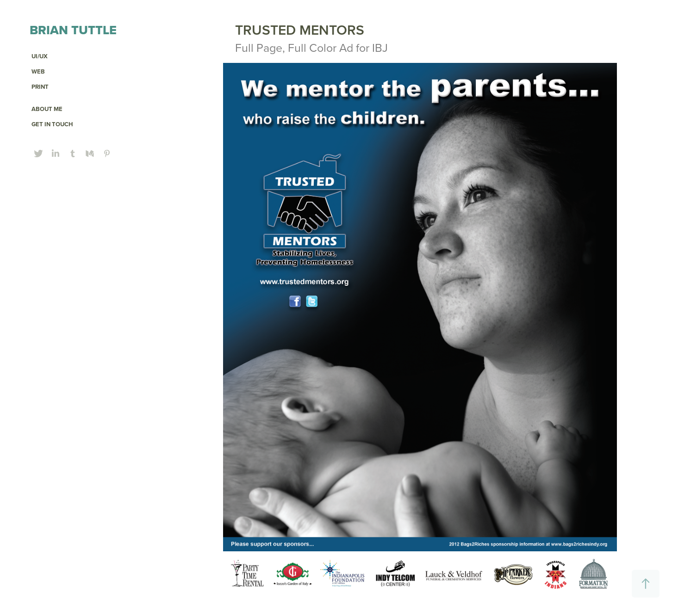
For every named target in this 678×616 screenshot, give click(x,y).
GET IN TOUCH (52, 124)
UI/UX (40, 56)
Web (38, 71)
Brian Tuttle (73, 30)
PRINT (40, 87)
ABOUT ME (47, 109)
